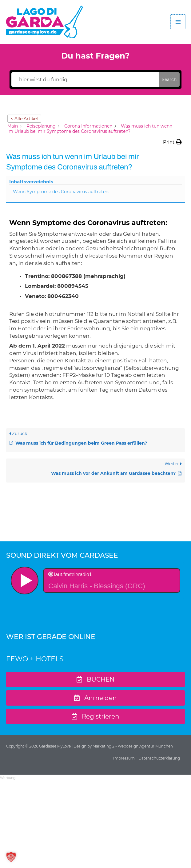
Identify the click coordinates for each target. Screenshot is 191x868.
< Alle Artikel (24, 119)
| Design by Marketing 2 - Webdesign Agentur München (122, 746)
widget (95, 593)
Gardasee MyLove (55, 746)
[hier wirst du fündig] (85, 79)
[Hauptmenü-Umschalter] (178, 22)
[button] (172, 142)
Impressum (124, 758)
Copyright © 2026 (23, 746)
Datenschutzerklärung (159, 758)
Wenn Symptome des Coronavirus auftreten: (61, 192)
